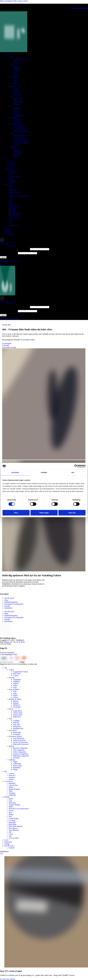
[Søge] (2, 241)
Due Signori (13, 216)
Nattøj (15, 157)
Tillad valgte (44, 513)
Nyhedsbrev (9, 608)
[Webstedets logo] (14, 51)
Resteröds (12, 210)
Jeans (15, 81)
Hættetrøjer (17, 120)
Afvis (16, 513)
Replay (11, 202)
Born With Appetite (16, 214)
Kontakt (12, 235)
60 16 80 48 (20, 642)
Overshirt (16, 145)
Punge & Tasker (14, 176)
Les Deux (12, 208)
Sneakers (12, 165)
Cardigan (16, 108)
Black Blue (13, 212)
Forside (5, 325)
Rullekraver (17, 114)
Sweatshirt (17, 122)
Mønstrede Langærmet (21, 143)
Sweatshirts (13, 118)
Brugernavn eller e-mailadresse (15, 249)
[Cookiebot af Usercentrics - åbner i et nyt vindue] (76, 466)
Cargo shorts (17, 98)
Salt (10, 223)
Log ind (3, 257)
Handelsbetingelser (11, 602)
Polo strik (16, 112)
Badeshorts (17, 104)
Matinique (12, 190)
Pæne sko (12, 163)
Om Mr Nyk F (9, 598)
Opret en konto (11, 245)
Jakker (15, 73)
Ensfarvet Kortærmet (20, 129)
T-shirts (11, 57)
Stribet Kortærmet (19, 128)
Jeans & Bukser (14, 77)
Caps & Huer (13, 173)
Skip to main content (20, 1)
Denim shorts (18, 102)
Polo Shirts (17, 61)
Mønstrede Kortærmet (21, 131)
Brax (10, 200)
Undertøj (12, 147)
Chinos (16, 85)
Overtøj (11, 65)
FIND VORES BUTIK (80, 8)
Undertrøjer (17, 151)
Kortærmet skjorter (15, 124)
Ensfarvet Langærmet (21, 141)
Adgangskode (9, 253)
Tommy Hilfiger (14, 192)
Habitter (16, 90)
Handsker (12, 171)
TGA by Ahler (14, 225)
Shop (6, 600)
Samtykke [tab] (15, 472)
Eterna (11, 198)
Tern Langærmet (19, 137)
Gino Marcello (14, 218)
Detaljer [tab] (44, 472)
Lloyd (11, 221)
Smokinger (17, 94)
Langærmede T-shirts (20, 59)
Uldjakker (17, 69)
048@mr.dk (8, 642)
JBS (10, 219)
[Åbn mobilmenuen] (2, 265)
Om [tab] (73, 472)
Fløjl (15, 79)
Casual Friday (14, 206)
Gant (10, 188)
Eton (10, 204)
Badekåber (17, 155)
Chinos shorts (18, 100)
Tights (15, 149)
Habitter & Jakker (15, 86)
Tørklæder (12, 182)
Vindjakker (17, 67)
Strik (10, 106)
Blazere (16, 88)
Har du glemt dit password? (10, 261)
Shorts (11, 96)
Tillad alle (72, 513)
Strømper (12, 180)
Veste (15, 75)
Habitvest (16, 92)
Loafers (11, 161)
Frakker (16, 71)
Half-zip (16, 110)
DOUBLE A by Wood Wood (19, 196)
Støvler (11, 167)
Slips (10, 178)
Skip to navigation (7, 1)
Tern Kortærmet (19, 126)
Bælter (11, 174)
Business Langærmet (20, 135)
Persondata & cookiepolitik (14, 604)
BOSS (11, 186)
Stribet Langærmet (20, 139)
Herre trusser (18, 153)
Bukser (16, 83)
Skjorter (12, 133)
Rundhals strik (18, 116)
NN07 (11, 194)
